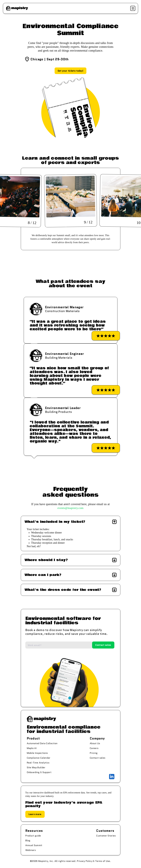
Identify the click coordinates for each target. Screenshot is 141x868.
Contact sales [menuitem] (98, 758)
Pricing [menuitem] (94, 753)
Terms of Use (103, 861)
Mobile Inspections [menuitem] (37, 753)
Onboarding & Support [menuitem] (39, 773)
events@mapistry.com (71, 508)
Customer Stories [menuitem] (106, 836)
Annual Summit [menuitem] (34, 846)
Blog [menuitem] (28, 841)
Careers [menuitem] (94, 748)
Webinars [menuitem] (31, 850)
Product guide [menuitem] (33, 836)
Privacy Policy (85, 861)
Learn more (35, 814)
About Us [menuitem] (95, 744)
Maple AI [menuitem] (32, 748)
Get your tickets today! (70, 71)
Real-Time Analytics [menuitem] (38, 763)
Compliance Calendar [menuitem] (39, 758)
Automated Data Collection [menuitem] (42, 744)
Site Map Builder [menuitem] (36, 768)
